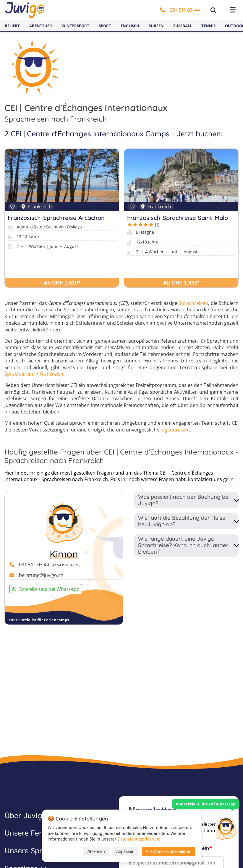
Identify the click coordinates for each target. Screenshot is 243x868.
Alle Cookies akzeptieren (169, 851)
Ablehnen (96, 851)
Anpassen (125, 851)
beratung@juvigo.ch (41, 575)
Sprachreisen (193, 303)
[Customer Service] (226, 828)
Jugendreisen (175, 430)
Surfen (156, 26)
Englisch (130, 26)
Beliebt (12, 26)
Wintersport (75, 26)
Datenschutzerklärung (139, 839)
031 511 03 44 (180, 10)
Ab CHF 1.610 (62, 283)
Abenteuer (41, 26)
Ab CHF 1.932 (181, 283)
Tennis (208, 26)
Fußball (183, 26)
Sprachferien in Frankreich (34, 374)
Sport (105, 26)
